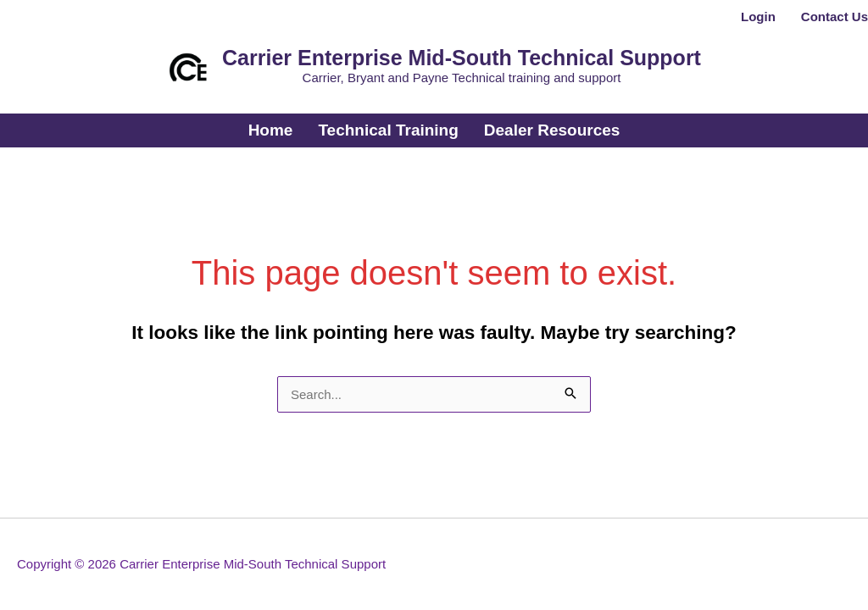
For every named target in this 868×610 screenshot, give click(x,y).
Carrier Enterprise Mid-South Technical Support (462, 58)
